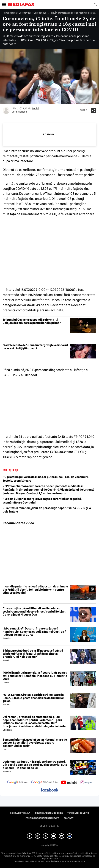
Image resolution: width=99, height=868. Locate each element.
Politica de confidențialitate (42, 818)
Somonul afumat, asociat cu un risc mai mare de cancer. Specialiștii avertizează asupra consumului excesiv (35, 743)
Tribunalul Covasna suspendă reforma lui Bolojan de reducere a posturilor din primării (33, 321)
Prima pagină (10, 13)
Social (35, 108)
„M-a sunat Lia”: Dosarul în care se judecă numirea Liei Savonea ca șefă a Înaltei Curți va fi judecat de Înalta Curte (35, 632)
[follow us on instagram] (86, 783)
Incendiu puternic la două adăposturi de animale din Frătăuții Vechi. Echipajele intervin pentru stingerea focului (35, 590)
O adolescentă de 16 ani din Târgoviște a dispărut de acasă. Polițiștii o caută (35, 347)
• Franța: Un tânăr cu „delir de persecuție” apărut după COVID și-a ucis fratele (47, 510)
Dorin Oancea (19, 112)
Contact (69, 818)
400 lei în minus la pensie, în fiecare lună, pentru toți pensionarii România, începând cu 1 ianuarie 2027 (35, 676)
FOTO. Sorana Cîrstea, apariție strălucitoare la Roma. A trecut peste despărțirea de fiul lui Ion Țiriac (34, 698)
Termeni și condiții (78, 813)
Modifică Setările (49, 826)
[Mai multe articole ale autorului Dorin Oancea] (6, 110)
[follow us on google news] (17, 783)
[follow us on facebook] (49, 790)
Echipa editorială (20, 813)
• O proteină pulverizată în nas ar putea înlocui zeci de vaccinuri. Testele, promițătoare (46, 479)
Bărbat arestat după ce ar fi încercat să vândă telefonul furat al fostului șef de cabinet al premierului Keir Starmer (33, 654)
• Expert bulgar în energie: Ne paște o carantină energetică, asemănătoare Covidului (42, 501)
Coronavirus (25, 13)
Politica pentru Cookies (49, 813)
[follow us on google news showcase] (44, 783)
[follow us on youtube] (69, 783)
